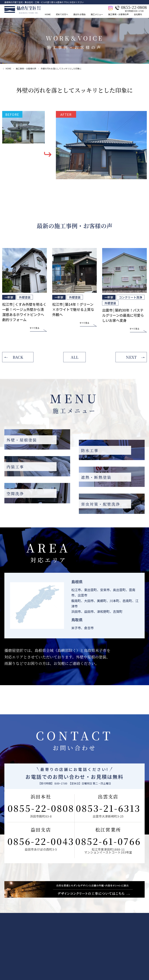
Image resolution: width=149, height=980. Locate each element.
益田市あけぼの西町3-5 (41, 849)
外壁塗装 (25, 297)
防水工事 (81, 944)
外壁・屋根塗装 (84, 939)
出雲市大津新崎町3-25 (108, 816)
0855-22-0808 (41, 808)
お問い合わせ (9, 940)
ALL (75, 357)
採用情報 (139, 949)
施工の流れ (29, 954)
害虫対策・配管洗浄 (86, 963)
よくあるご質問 (31, 959)
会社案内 (139, 932)
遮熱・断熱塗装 (84, 954)
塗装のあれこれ (31, 963)
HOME (6, 932)
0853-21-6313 (108, 808)
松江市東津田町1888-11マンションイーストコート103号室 (108, 851)
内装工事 (81, 949)
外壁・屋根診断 (31, 939)
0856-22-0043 (41, 841)
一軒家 (9, 297)
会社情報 (139, 939)
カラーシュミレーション (36, 949)
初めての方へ (31, 932)
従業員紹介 (140, 954)
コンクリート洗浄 (131, 297)
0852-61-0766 (108, 841)
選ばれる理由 (62, 932)
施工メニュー (84, 932)
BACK (18, 357)
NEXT (131, 357)
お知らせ (139, 959)
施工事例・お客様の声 (26, 69)
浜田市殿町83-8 (41, 816)
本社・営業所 (141, 944)
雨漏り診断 (29, 944)
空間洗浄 (81, 959)
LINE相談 (7, 946)
